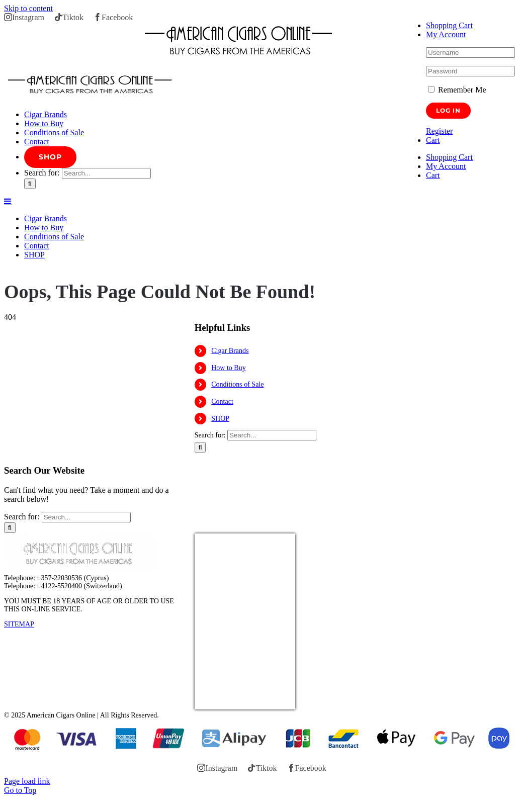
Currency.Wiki (268, 703)
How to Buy (228, 368)
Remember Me (457, 90)
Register (439, 131)
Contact (222, 401)
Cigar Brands (230, 351)
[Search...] (106, 173)
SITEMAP (19, 624)
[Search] (30, 184)
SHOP (220, 419)
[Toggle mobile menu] (8, 201)
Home (12, 271)
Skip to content (28, 8)
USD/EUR (217, 703)
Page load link (27, 781)
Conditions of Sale (237, 384)
